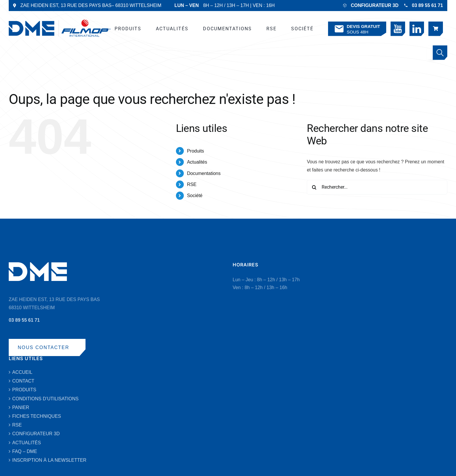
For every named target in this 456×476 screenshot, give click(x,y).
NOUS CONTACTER (43, 347)
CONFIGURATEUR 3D (375, 5)
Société (195, 195)
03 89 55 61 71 (427, 5)
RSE (192, 184)
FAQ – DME (25, 451)
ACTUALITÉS (27, 443)
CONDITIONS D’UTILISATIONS (45, 399)
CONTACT (23, 381)
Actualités (197, 162)
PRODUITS (24, 390)
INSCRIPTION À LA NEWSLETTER (49, 460)
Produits (196, 151)
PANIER (21, 407)
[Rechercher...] (377, 187)
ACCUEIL (22, 372)
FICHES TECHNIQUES (37, 416)
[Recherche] (314, 187)
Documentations (204, 173)
